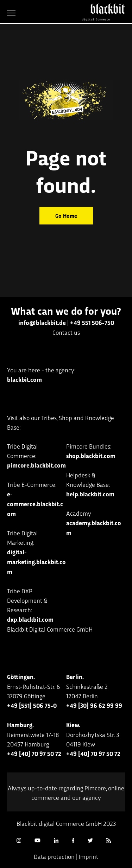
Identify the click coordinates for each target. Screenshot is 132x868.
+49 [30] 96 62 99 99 (94, 705)
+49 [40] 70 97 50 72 (34, 753)
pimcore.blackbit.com (36, 465)
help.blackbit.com (90, 494)
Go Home (66, 216)
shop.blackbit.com (91, 456)
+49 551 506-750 (92, 322)
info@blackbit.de (42, 322)
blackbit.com (24, 379)
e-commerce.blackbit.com (35, 504)
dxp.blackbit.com (30, 619)
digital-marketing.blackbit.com (36, 562)
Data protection (54, 856)
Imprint (89, 856)
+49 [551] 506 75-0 (32, 705)
